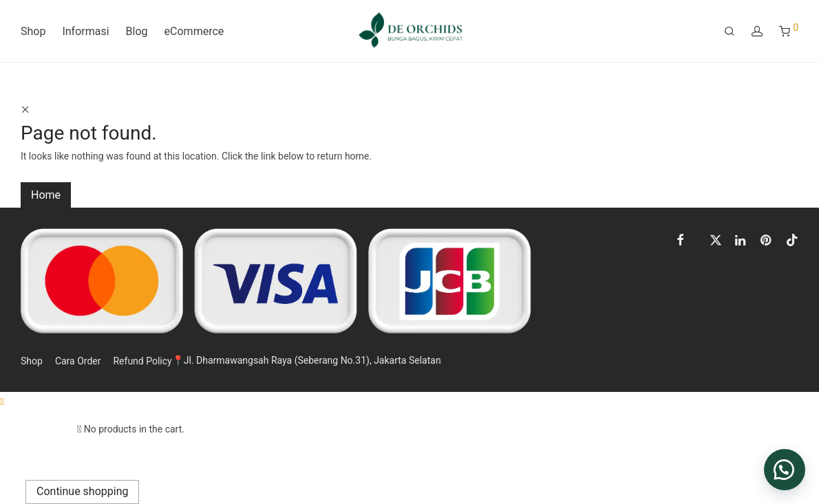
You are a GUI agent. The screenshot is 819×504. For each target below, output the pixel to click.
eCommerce (194, 31)
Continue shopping (82, 491)
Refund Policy (142, 361)
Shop (33, 31)
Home (46, 195)
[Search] (730, 32)
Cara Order (78, 361)
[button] (785, 470)
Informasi (85, 31)
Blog (137, 31)
